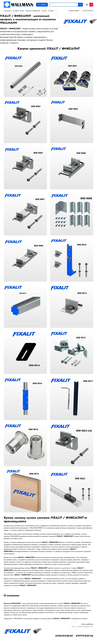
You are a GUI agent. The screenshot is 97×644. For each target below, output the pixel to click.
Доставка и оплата (18, 11)
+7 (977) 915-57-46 (88, 11)
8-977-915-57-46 (85, 636)
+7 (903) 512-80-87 (74, 11)
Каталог (42, 5)
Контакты (51, 11)
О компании (7, 11)
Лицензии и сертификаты (33, 11)
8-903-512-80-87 (64, 636)
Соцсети (44, 11)
